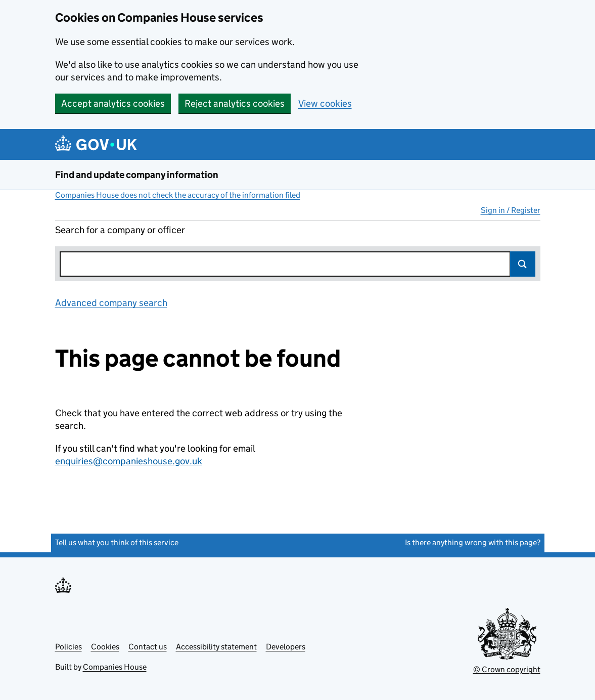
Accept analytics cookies (113, 103)
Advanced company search (111, 303)
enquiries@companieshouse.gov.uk (129, 461)
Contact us (148, 647)
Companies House (115, 667)
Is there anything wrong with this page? (473, 542)
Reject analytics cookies (235, 103)
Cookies (105, 647)
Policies (68, 647)
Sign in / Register (511, 210)
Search (523, 264)
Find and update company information (137, 175)
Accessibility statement (216, 647)
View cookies (325, 103)
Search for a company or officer (120, 230)
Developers (286, 647)
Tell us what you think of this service (117, 542)
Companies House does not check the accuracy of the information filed (178, 195)
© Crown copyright (507, 669)
